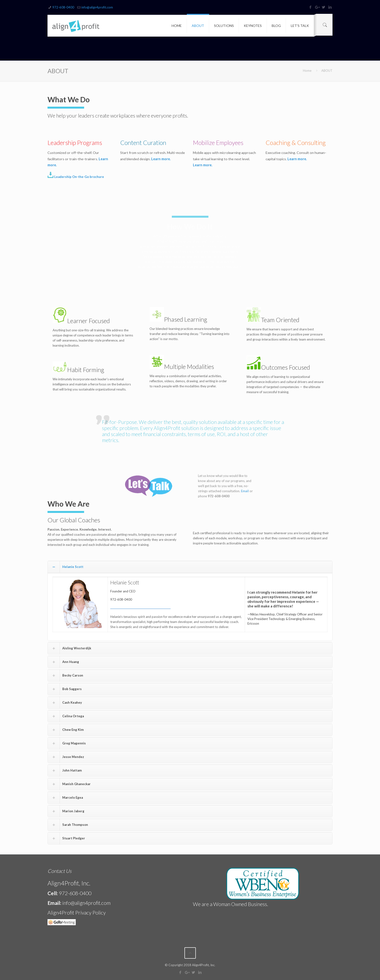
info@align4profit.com (97, 7)
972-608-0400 (63, 7)
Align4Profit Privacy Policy (77, 912)
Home (307, 71)
